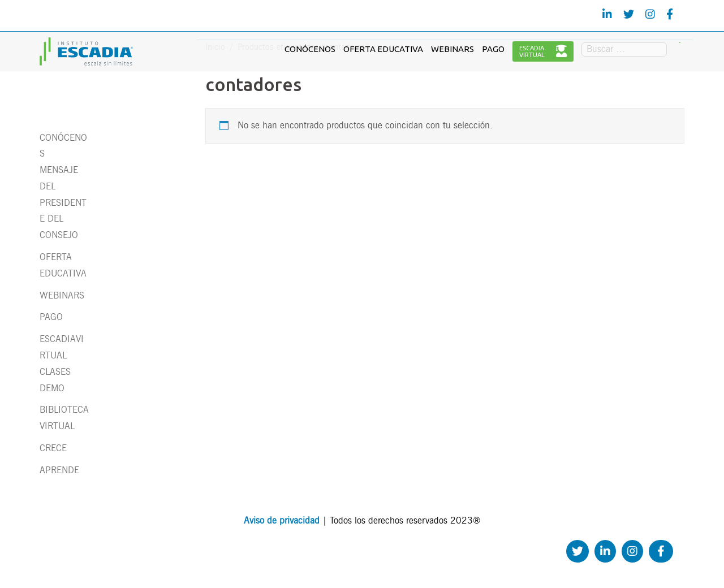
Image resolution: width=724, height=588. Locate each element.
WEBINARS (453, 49)
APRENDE (59, 470)
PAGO (493, 49)
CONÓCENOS (310, 49)
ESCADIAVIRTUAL (543, 51)
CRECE (53, 448)
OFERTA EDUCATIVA (383, 49)
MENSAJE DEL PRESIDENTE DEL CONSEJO (63, 202)
